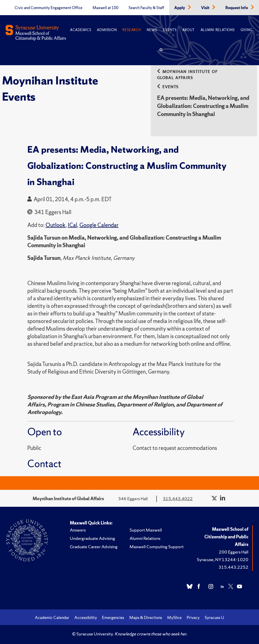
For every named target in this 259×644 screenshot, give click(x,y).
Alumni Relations (218, 30)
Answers (78, 530)
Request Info (237, 8)
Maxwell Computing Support (157, 547)
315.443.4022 (178, 499)
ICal (72, 225)
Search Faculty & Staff (146, 8)
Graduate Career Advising (94, 547)
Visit (206, 8)
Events (170, 30)
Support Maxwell (146, 530)
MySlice (174, 617)
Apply (180, 8)
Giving (246, 30)
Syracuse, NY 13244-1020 (223, 559)
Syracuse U (214, 617)
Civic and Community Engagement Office (49, 8)
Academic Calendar (52, 617)
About (189, 30)
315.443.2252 (233, 567)
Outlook (56, 225)
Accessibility (86, 617)
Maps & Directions (146, 617)
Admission (107, 30)
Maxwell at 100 (105, 8)
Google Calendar (99, 225)
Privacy (193, 617)
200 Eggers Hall (234, 552)
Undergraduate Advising (92, 538)
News (152, 30)
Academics (81, 30)
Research (132, 30)
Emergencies (113, 617)
